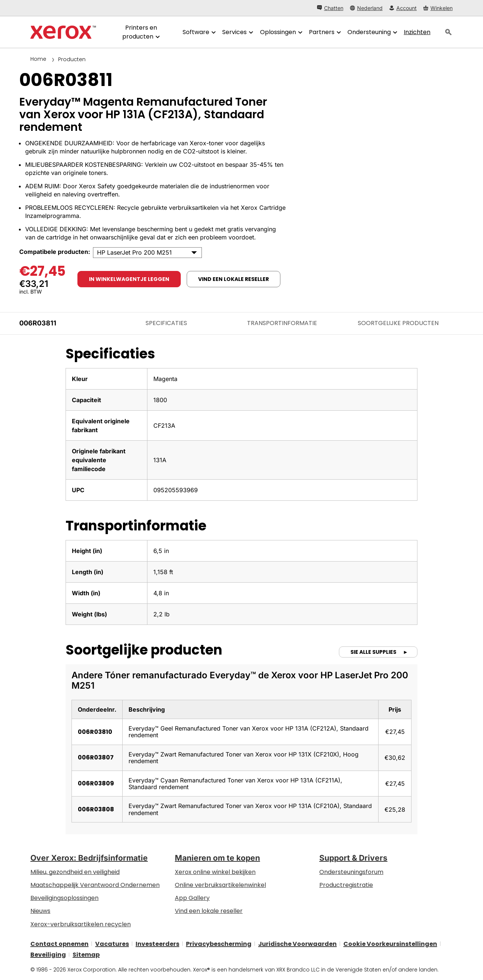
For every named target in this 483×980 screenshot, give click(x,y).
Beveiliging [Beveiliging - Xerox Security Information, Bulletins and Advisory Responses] (48, 955)
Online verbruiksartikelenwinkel (220, 885)
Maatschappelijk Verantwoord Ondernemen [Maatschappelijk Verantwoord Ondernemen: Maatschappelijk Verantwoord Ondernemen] (95, 885)
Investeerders (157, 943)
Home (38, 59)
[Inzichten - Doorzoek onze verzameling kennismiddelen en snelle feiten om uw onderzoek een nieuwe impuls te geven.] (417, 32)
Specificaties (166, 323)
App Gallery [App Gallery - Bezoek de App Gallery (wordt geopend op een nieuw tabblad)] (192, 898)
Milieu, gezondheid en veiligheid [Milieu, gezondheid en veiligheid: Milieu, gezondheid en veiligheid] (75, 872)
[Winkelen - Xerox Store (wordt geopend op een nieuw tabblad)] (438, 8)
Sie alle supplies (374, 652)
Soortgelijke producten (398, 323)
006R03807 (96, 757)
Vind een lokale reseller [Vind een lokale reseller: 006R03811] (234, 279)
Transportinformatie (282, 323)
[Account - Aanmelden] (403, 8)
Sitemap (86, 955)
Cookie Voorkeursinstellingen (390, 943)
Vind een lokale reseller (209, 911)
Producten (72, 59)
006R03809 (96, 783)
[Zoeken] (449, 32)
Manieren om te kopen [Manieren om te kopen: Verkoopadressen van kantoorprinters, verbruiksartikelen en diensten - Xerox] (217, 858)
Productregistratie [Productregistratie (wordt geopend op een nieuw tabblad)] (346, 885)
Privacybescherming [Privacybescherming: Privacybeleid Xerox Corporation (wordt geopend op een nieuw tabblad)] (219, 943)
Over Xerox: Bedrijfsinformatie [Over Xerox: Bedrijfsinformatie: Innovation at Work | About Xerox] (89, 858)
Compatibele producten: (55, 252)
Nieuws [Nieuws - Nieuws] (40, 911)
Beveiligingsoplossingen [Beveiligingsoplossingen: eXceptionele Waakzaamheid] (64, 898)
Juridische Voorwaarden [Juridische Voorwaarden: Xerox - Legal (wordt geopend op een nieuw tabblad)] (297, 943)
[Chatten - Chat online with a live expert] (330, 8)
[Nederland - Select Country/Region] (366, 8)
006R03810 (95, 732)
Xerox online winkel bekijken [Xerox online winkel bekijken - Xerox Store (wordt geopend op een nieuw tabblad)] (215, 872)
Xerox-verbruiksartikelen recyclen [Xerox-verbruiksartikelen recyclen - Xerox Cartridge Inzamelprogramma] (81, 924)
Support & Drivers (353, 858)
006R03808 (96, 809)
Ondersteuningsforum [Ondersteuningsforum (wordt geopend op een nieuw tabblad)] (351, 872)
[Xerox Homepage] (63, 32)
